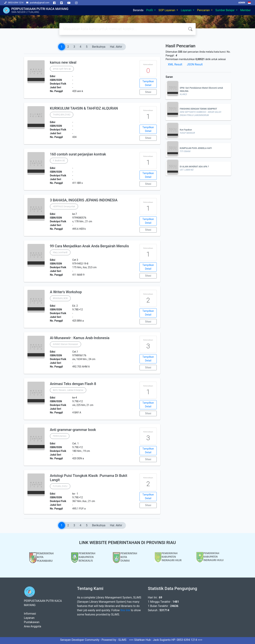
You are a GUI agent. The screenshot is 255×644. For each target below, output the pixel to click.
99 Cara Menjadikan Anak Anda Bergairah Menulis (89, 246)
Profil (150, 10)
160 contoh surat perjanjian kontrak (78, 154)
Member (246, 10)
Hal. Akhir (116, 47)
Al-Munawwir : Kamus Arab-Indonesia (80, 338)
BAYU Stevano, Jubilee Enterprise (68, 390)
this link (125, 610)
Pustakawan (32, 622)
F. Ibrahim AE (59, 161)
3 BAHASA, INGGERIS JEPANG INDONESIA (84, 200)
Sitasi (148, 92)
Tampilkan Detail (148, 83)
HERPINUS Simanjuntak (64, 207)
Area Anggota (32, 626)
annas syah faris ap (62, 69)
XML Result (175, 64)
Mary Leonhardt (60, 252)
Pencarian (204, 10)
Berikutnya (99, 47)
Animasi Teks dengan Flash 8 (73, 384)
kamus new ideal (63, 62)
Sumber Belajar (225, 10)
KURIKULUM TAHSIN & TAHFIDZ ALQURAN (84, 108)
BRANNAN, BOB (60, 298)
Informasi (30, 614)
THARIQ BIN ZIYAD (62, 115)
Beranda (138, 10)
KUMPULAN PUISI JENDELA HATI (196, 148)
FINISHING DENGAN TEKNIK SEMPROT (198, 109)
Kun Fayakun (186, 130)
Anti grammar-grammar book (73, 430)
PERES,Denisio (60, 436)
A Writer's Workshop (66, 292)
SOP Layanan (167, 10)
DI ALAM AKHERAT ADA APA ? (194, 167)
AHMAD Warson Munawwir (66, 344)
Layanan (186, 10)
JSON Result (195, 64)
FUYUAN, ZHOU (60, 486)
